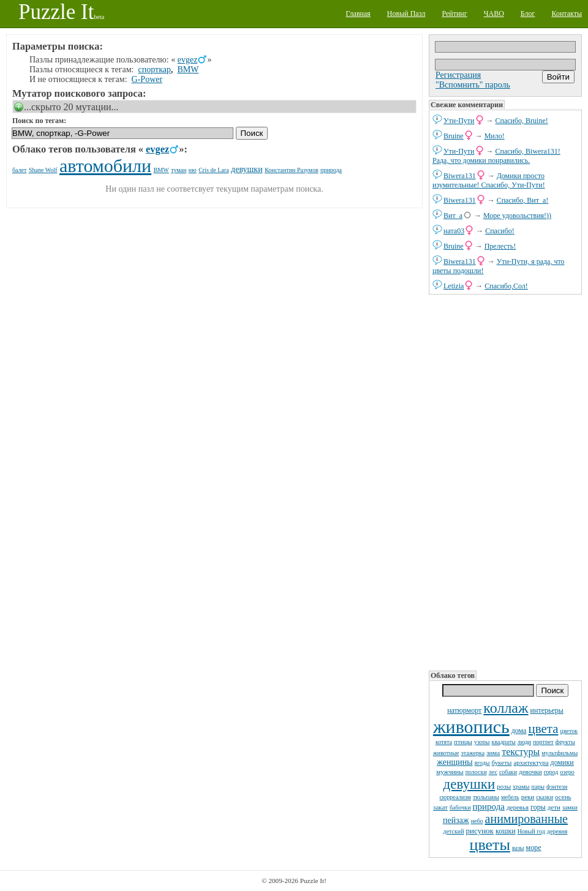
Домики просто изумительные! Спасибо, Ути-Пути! (489, 180)
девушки (469, 784)
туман (179, 170)
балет (19, 170)
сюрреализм (455, 797)
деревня (557, 831)
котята (444, 742)
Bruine (454, 136)
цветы (489, 845)
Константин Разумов (291, 170)
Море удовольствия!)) (517, 216)
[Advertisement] (472, 481)
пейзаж (456, 820)
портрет (543, 742)
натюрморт (464, 710)
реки (528, 797)
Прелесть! (500, 246)
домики (562, 762)
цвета (543, 729)
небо (477, 821)
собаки (508, 772)
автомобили (105, 166)
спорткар (155, 70)
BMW (188, 70)
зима (493, 753)
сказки (545, 797)
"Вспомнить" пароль (473, 85)
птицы (463, 742)
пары (538, 787)
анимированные (526, 819)
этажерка (473, 753)
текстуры (521, 752)
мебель (510, 797)
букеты (502, 762)
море (534, 848)
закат (440, 807)
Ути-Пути (459, 121)
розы (504, 786)
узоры (482, 742)
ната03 (454, 231)
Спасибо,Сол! (506, 286)
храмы (521, 787)
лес (493, 772)
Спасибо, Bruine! (522, 121)
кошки (506, 831)
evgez (188, 60)
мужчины (450, 772)
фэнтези (557, 787)
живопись (471, 727)
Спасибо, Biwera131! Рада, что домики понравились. (496, 156)
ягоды (482, 763)
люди (524, 742)
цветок (569, 731)
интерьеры (547, 710)
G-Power (147, 79)
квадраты (504, 742)
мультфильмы (560, 753)
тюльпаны (486, 797)
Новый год (531, 831)
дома (519, 731)
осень (563, 797)
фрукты (565, 742)
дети (554, 807)
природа (489, 806)
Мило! (495, 136)
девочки (530, 772)
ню (193, 170)
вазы (518, 848)
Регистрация (458, 75)
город (551, 772)
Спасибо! (500, 231)
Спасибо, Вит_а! (523, 200)
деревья (518, 807)
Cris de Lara (213, 170)
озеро (567, 772)
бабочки (460, 807)
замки (570, 807)
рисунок (480, 831)
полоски (476, 772)
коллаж (506, 708)
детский (454, 831)
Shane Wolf (43, 170)
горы (538, 807)
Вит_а (453, 216)
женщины (454, 762)
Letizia (454, 286)
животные (446, 753)
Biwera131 (460, 176)
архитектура (531, 762)
